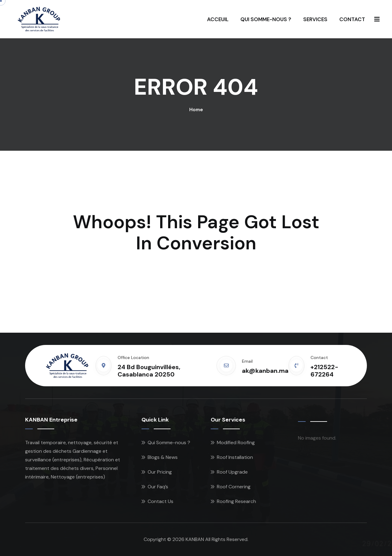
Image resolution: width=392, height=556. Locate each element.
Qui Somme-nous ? (169, 443)
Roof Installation (235, 457)
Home (196, 110)
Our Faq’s (158, 487)
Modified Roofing (236, 443)
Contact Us (160, 501)
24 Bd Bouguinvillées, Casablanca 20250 (149, 371)
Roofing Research (236, 501)
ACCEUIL (218, 19)
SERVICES (315, 19)
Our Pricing (160, 472)
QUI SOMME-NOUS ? (266, 19)
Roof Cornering (234, 487)
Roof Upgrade (232, 472)
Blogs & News (163, 457)
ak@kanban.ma (265, 371)
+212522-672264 (324, 371)
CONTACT (352, 19)
